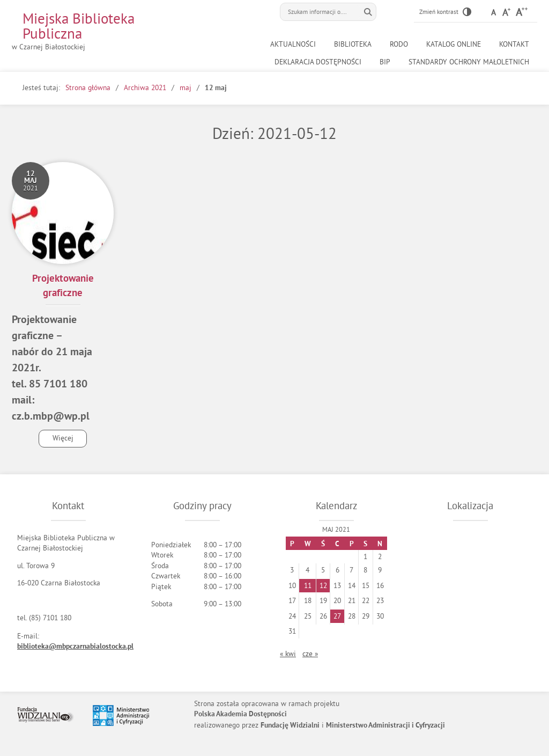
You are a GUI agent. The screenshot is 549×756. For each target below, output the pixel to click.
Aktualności (293, 44)
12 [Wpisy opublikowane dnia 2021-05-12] (323, 586)
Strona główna (88, 88)
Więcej (56, 440)
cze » (310, 654)
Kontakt (514, 44)
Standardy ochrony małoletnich (469, 62)
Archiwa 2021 (145, 88)
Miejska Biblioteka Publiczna (79, 26)
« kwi (288, 654)
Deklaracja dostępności (318, 62)
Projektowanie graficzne (63, 287)
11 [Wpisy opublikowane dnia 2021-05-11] (308, 586)
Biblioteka (353, 44)
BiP (385, 62)
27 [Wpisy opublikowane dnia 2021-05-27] (337, 616)
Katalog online (454, 44)
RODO (399, 44)
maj (186, 88)
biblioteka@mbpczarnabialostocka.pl (75, 647)
